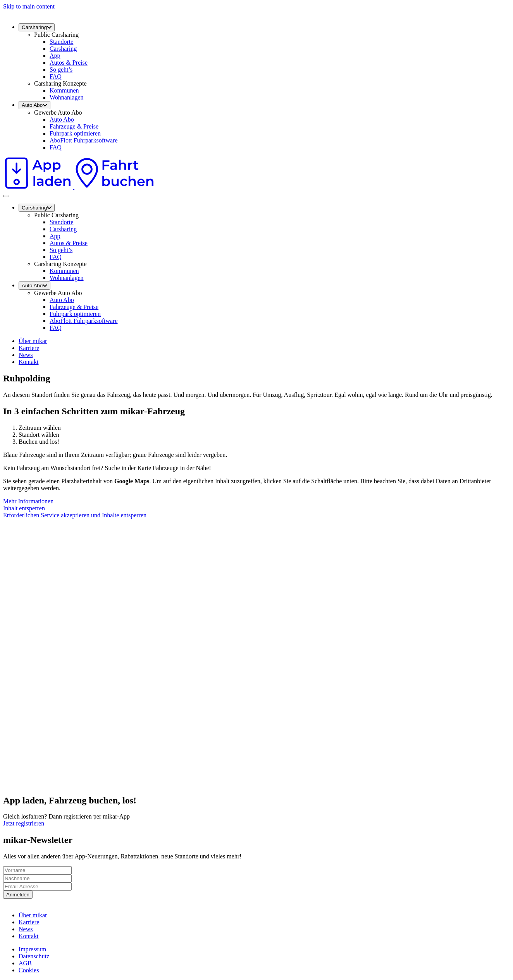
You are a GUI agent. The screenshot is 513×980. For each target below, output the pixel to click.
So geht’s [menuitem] (61, 70)
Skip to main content (29, 6)
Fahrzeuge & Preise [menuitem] (74, 126)
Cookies (29, 970)
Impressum (32, 949)
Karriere (29, 348)
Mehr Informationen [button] (28, 501)
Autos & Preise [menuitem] (69, 63)
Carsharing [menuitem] (37, 27)
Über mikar (33, 341)
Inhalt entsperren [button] (24, 508)
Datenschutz (34, 956)
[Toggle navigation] (6, 196)
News (26, 355)
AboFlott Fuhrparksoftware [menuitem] (84, 140)
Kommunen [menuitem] (64, 90)
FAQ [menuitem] (56, 76)
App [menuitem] (55, 56)
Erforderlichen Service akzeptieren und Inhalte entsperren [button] (75, 515)
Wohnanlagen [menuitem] (67, 97)
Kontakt (29, 362)
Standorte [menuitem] (61, 42)
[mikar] (3, 13)
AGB (25, 963)
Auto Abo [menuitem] (34, 105)
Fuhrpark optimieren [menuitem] (75, 133)
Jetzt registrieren (24, 823)
